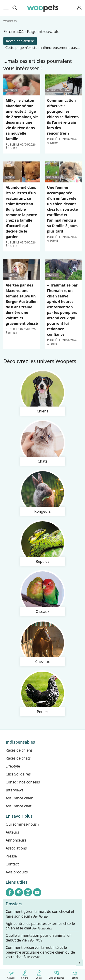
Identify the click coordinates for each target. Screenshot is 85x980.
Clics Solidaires (56, 974)
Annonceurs (16, 840)
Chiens (25, 974)
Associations (16, 848)
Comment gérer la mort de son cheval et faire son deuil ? (40, 914)
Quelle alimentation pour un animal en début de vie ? (39, 938)
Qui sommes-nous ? (22, 824)
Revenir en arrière (20, 41)
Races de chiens (19, 750)
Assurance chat (19, 806)
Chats (39, 974)
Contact (12, 864)
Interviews (15, 790)
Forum (74, 974)
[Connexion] (79, 8)
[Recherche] (15, 8)
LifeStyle (13, 766)
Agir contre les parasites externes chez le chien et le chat (40, 926)
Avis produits (17, 872)
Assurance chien (19, 798)
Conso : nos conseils (23, 782)
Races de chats (18, 758)
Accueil (11, 974)
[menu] (7, 8)
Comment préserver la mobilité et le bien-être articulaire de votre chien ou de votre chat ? (40, 952)
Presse (11, 856)
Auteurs (12, 832)
